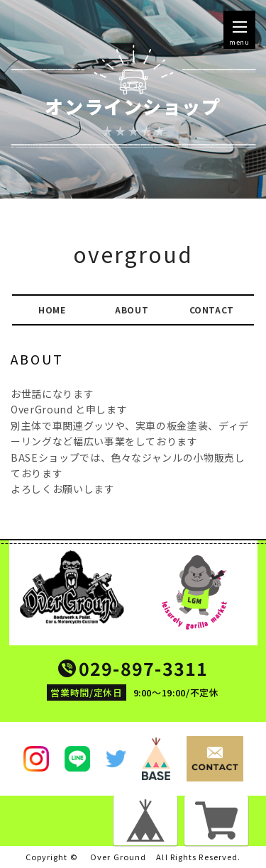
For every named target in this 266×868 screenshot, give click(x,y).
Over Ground (118, 857)
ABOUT (132, 310)
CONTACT (212, 310)
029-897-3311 (144, 668)
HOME (52, 310)
